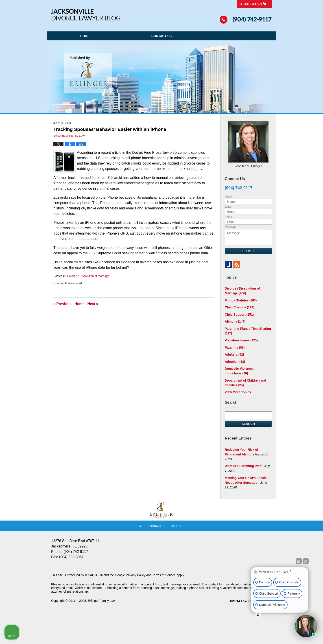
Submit (248, 251)
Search (248, 424)
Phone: (229, 217)
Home (85, 36)
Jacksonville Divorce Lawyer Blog (86, 15)
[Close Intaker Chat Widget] (306, 561)
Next (93, 304)
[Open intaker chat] (258, 615)
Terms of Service (164, 575)
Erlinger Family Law (102, 601)
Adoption (235, 362)
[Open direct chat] (299, 561)
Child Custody (239, 307)
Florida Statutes (241, 300)
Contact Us (162, 36)
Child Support (239, 314)
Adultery (234, 354)
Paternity (235, 347)
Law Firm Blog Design (250, 601)
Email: (228, 207)
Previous (62, 304)
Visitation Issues (241, 340)
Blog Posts (179, 526)
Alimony (235, 321)
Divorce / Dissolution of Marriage (88, 276)
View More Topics (238, 392)
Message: (231, 227)
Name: (229, 197)
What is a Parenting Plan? (244, 466)
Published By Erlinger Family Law (246, 12)
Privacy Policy (136, 575)
